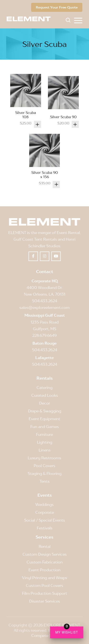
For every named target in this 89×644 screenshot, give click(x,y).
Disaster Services (45, 601)
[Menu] (78, 20)
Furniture (44, 434)
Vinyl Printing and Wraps (45, 578)
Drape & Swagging (45, 411)
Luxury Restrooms (44, 458)
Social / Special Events (45, 520)
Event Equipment (44, 419)
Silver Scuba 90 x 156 (45, 175)
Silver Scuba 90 (63, 117)
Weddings (44, 504)
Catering (44, 387)
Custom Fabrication (45, 562)
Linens (45, 450)
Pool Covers (44, 466)
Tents (45, 481)
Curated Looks (45, 395)
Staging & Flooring (45, 473)
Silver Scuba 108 (26, 115)
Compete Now (44, 635)
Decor (45, 403)
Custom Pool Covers (44, 585)
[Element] (30, 19)
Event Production (44, 570)
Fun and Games (45, 427)
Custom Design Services (45, 554)
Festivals (45, 528)
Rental (45, 546)
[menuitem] (78, 20)
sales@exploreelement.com (44, 307)
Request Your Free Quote (57, 7)
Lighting (45, 442)
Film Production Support (45, 593)
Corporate (45, 512)
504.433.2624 (45, 301)
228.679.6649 (44, 335)
